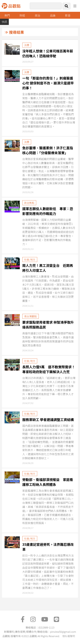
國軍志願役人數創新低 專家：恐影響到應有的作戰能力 (48, 211)
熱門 (7, 15)
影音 (68, 15)
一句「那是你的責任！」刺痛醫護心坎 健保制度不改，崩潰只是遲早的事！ (48, 83)
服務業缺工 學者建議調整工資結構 (48, 420)
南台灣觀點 (31, 316)
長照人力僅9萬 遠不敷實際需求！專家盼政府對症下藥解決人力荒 (49, 369)
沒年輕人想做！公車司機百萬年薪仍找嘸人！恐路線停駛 (48, 53)
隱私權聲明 (69, 636)
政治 (38, 15)
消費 (27, 45)
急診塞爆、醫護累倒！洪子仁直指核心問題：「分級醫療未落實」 (48, 150)
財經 (22, 15)
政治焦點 (29, 203)
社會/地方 (30, 260)
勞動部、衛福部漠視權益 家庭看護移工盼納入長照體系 (48, 482)
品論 (53, 15)
